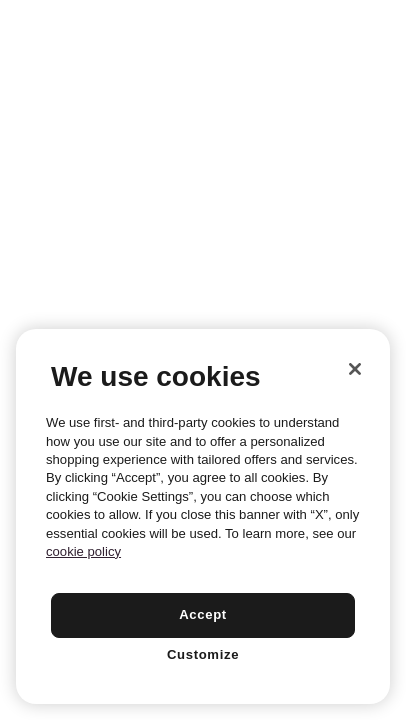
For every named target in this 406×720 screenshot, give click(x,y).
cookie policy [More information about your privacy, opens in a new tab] (83, 551)
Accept (203, 614)
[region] (203, 516)
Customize (203, 654)
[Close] (355, 369)
